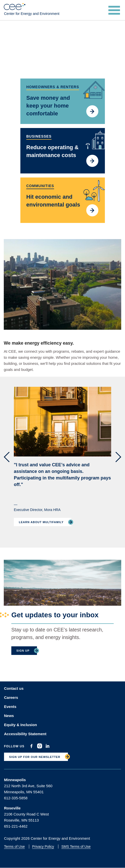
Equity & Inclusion (20, 725)
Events (10, 707)
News (9, 716)
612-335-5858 (16, 798)
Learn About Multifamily (41, 522)
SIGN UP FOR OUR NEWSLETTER (35, 757)
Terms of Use (14, 847)
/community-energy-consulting (63, 200)
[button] (7, 457)
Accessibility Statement (25, 734)
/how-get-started (63, 101)
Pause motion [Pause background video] (100, 71)
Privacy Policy (43, 847)
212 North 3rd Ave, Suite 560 (28, 786)
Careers (11, 697)
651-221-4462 (16, 826)
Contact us (14, 688)
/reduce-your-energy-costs (63, 151)
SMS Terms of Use (76, 847)
